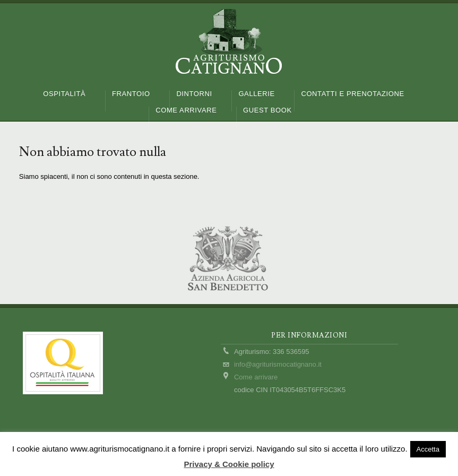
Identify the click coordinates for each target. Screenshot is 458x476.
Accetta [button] (428, 449)
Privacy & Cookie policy (229, 464)
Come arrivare (256, 377)
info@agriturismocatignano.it (278, 364)
